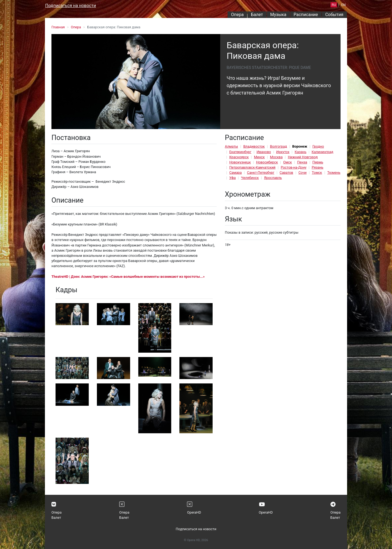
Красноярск (239, 157)
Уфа (232, 178)
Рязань (318, 167)
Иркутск (283, 152)
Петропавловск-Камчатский (252, 167)
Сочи (302, 173)
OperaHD (194, 512)
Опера (237, 15)
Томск (317, 173)
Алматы (231, 146)
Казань (300, 152)
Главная (58, 27)
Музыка (278, 15)
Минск (259, 157)
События (334, 15)
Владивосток (254, 146)
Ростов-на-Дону (293, 167)
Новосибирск (267, 162)
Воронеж (300, 146)
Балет (257, 15)
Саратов (286, 173)
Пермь (318, 162)
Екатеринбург (240, 152)
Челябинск (250, 178)
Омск (287, 162)
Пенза (302, 162)
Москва (276, 157)
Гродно (318, 146)
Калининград (322, 152)
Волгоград (278, 146)
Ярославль (273, 178)
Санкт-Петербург (261, 173)
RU (334, 5)
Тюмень (334, 173)
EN (344, 5)
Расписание (306, 15)
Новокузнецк (240, 162)
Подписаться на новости (71, 6)
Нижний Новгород (303, 157)
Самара (235, 173)
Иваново (264, 152)
